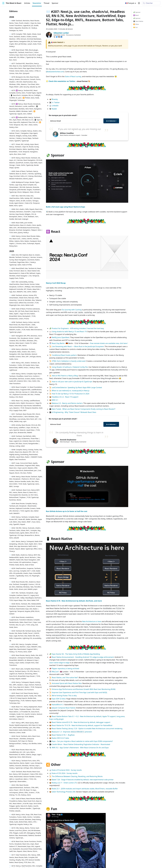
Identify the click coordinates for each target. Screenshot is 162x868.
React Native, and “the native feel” (65, 678)
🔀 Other (136, 24)
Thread (46, 3)
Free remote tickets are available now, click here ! (109, 343)
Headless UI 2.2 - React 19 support (65, 397)
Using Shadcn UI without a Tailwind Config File (70, 367)
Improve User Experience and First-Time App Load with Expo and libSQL (80, 692)
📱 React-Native (138, 21)
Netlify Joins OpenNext (60, 337)
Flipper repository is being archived (65, 669)
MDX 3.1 (55, 400)
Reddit (54, 109)
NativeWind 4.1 (58, 705)
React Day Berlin (58, 343)
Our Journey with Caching (72, 310)
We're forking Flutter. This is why (64, 696)
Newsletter (37, 3)
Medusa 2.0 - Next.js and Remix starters (67, 403)
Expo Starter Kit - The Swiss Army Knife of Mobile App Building (76, 654)
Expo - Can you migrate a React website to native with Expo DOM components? (82, 741)
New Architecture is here (92, 621)
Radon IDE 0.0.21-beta (60, 738)
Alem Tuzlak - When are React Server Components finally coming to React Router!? (84, 409)
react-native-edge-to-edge (59, 663)
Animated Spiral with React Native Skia (67, 683)
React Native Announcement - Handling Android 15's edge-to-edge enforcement (83, 657)
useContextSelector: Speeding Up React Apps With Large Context (77, 387)
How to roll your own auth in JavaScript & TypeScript (72, 382)
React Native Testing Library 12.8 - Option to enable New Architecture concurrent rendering (87, 729)
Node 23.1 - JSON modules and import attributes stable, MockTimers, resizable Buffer (85, 789)
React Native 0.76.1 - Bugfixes (63, 735)
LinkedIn (55, 106)
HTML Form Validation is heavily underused (69, 361)
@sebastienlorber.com (55, 72)
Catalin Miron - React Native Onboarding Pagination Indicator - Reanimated (81, 744)
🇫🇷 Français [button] (130, 3)
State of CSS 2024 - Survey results (65, 773)
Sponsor (55, 3)
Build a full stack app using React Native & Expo (66, 207)
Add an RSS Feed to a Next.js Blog (65, 376)
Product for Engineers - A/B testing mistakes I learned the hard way (78, 328)
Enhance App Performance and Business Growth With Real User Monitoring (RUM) (84, 689)
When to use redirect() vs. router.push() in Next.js (71, 391)
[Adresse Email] (76, 121)
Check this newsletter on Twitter (62, 81)
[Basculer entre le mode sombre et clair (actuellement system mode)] (139, 3)
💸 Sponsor (137, 12)
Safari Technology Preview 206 (63, 792)
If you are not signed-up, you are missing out (79, 129)
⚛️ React (136, 15)
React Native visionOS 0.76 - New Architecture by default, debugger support (81, 722)
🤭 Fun (135, 27)
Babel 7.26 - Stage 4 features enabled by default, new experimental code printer (83, 780)
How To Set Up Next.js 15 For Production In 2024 (70, 394)
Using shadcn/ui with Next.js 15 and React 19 (69, 332)
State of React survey (73, 76)
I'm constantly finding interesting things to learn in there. (79, 434)
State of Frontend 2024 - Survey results (67, 770)
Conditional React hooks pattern (64, 355)
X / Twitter (56, 102)
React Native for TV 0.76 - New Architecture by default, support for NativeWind (82, 725)
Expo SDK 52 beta (59, 699)
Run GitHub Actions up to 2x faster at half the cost (67, 511)
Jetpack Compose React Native (63, 708)
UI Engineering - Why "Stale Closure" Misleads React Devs (74, 412)
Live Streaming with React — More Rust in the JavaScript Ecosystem (78, 346)
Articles (27, 3)
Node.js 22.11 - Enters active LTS (64, 783)
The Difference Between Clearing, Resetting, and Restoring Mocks (77, 776)
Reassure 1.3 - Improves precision (72, 732)
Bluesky (55, 99)
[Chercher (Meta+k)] (151, 3)
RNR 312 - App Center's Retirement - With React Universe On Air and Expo (80, 748)
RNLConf (55, 672)
